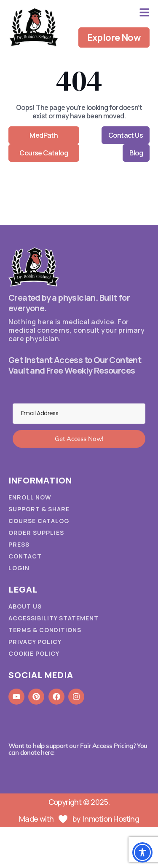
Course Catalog (39, 521)
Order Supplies (36, 533)
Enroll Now (30, 497)
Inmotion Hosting (111, 819)
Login (19, 568)
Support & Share (39, 509)
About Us (25, 606)
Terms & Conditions (45, 630)
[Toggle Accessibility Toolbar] (142, 852)
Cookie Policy (34, 654)
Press (19, 545)
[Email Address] (79, 414)
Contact (25, 556)
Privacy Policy (35, 642)
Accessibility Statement (54, 618)
